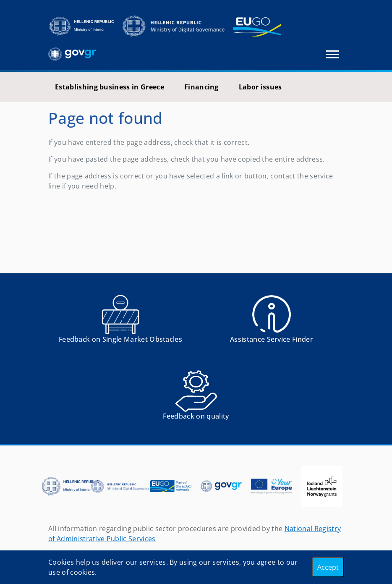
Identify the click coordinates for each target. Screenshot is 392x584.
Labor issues (260, 87)
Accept (328, 567)
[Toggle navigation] (332, 54)
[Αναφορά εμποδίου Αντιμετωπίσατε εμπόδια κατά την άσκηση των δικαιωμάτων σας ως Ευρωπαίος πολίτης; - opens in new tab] (120, 322)
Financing (201, 87)
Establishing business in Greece (110, 87)
